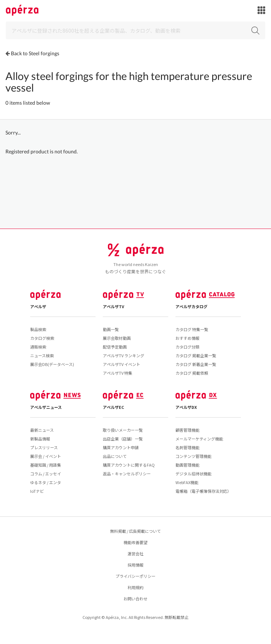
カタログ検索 (42, 338)
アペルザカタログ (191, 306)
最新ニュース (42, 430)
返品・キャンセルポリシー (127, 474)
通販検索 (38, 347)
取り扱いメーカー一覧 (123, 430)
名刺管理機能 (187, 447)
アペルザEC (114, 407)
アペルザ (38, 306)
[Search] (135, 30)
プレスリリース (44, 447)
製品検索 (38, 329)
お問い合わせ (135, 599)
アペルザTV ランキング (124, 355)
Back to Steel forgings (35, 53)
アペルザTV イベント (122, 364)
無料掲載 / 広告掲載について (135, 531)
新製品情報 (40, 439)
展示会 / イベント (46, 456)
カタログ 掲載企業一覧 (196, 355)
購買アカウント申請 (121, 447)
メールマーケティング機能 (199, 439)
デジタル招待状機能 (193, 474)
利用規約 (135, 587)
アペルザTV (114, 306)
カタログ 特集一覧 (192, 329)
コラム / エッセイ (46, 474)
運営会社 (135, 554)
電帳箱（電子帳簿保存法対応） (203, 491)
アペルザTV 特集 (118, 373)
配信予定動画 (115, 347)
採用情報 (135, 565)
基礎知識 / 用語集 (46, 465)
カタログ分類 (187, 347)
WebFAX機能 (187, 482)
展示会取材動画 (117, 338)
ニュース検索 (42, 355)
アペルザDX (186, 407)
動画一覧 (111, 329)
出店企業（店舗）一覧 (123, 439)
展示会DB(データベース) (52, 364)
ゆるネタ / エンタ (46, 482)
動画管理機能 (187, 465)
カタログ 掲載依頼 (192, 373)
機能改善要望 (135, 542)
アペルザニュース (46, 407)
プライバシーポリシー (135, 576)
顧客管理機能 (187, 430)
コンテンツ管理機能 (193, 456)
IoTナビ (37, 491)
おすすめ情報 (187, 338)
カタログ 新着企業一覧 (196, 364)
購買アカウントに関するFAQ (129, 465)
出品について (115, 456)
